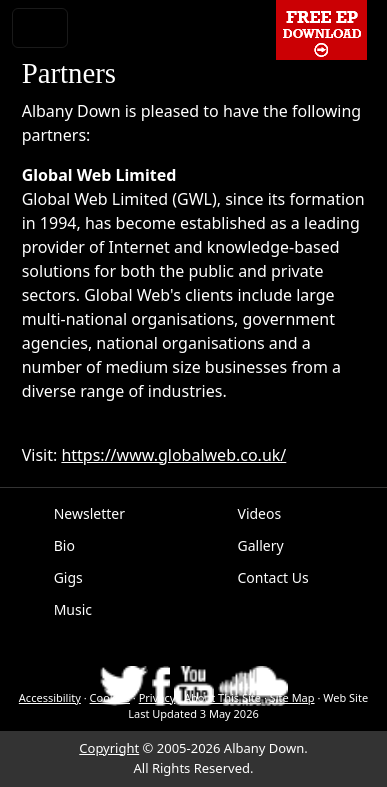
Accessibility (50, 697)
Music (73, 609)
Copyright (109, 748)
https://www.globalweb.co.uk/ (173, 455)
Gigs (68, 577)
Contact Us (273, 577)
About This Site (222, 697)
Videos (260, 513)
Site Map (292, 697)
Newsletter (89, 513)
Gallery (261, 545)
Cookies (110, 697)
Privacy (157, 697)
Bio (64, 545)
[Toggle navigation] (40, 28)
